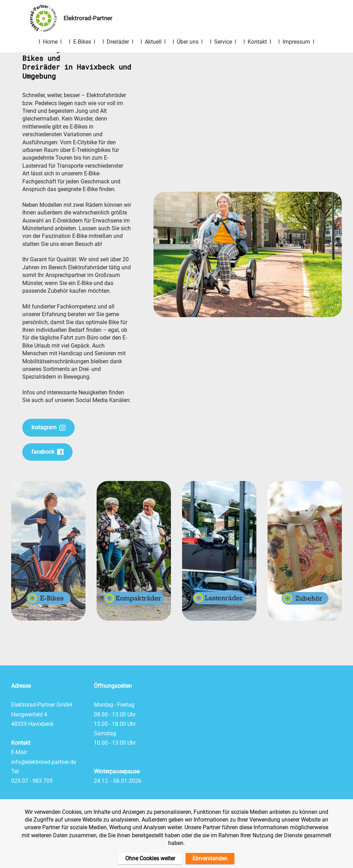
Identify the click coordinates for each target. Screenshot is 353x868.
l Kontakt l (257, 42)
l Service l (223, 42)
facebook (47, 452)
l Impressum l (296, 42)
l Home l (50, 42)
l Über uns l (188, 42)
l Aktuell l (153, 42)
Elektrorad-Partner (92, 18)
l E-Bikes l (82, 42)
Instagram (48, 428)
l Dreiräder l (118, 42)
